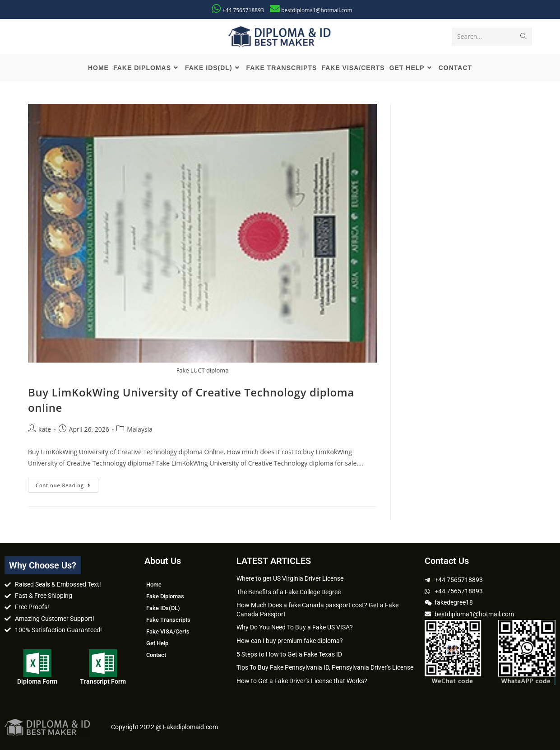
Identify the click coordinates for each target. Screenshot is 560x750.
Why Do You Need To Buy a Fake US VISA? (295, 627)
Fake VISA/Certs (168, 631)
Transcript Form (103, 681)
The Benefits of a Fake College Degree (289, 592)
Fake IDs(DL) (163, 608)
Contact (156, 655)
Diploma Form (37, 681)
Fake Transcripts (168, 620)
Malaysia (140, 429)
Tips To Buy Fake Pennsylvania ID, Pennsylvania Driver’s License (325, 667)
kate (45, 429)
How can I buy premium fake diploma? (290, 641)
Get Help (157, 643)
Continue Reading (67, 483)
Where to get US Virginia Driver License (290, 578)
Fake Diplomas (165, 596)
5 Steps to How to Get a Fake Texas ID (289, 654)
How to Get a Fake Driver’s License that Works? (302, 681)
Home (154, 585)
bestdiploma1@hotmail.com (317, 10)
